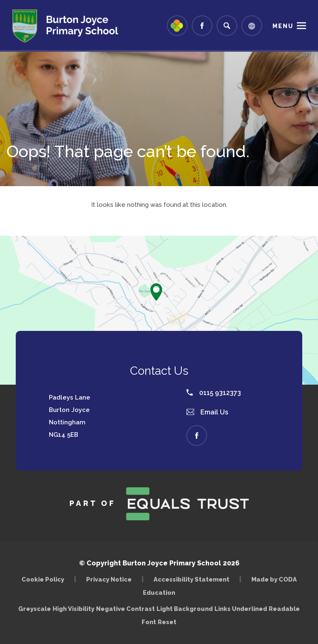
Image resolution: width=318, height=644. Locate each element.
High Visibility (73, 609)
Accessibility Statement (192, 579)
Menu (283, 26)
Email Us (207, 412)
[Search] (227, 26)
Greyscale (35, 609)
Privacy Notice (109, 579)
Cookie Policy (43, 579)
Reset (167, 622)
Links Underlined (241, 609)
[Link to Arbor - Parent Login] (177, 26)
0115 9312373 (214, 393)
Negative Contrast (125, 609)
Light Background (185, 609)
